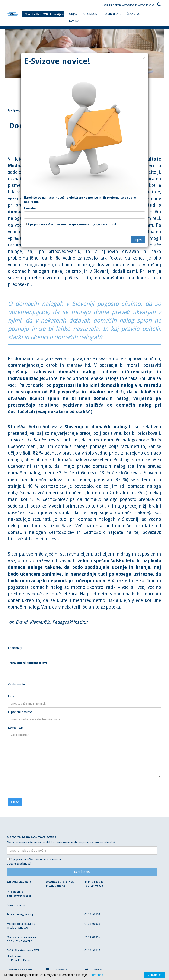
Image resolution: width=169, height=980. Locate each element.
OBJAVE (74, 14)
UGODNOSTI (92, 14)
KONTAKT (75, 21)
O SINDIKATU (113, 14)
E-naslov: (31, 208)
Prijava (138, 240)
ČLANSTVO (134, 14)
